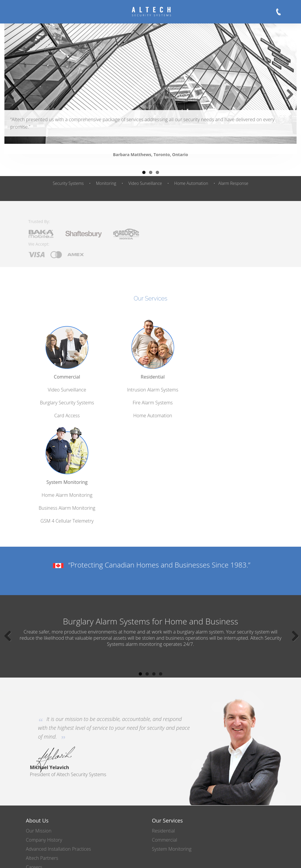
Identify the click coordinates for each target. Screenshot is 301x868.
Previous (13, 100)
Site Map (225, 859)
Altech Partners (42, 732)
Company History (44, 713)
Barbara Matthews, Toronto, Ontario (150, 154)
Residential (150, 358)
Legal (203, 859)
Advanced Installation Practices (58, 722)
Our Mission (39, 704)
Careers (34, 741)
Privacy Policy (177, 859)
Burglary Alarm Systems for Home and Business (150, 497)
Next (289, 100)
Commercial (66, 358)
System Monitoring (235, 358)
